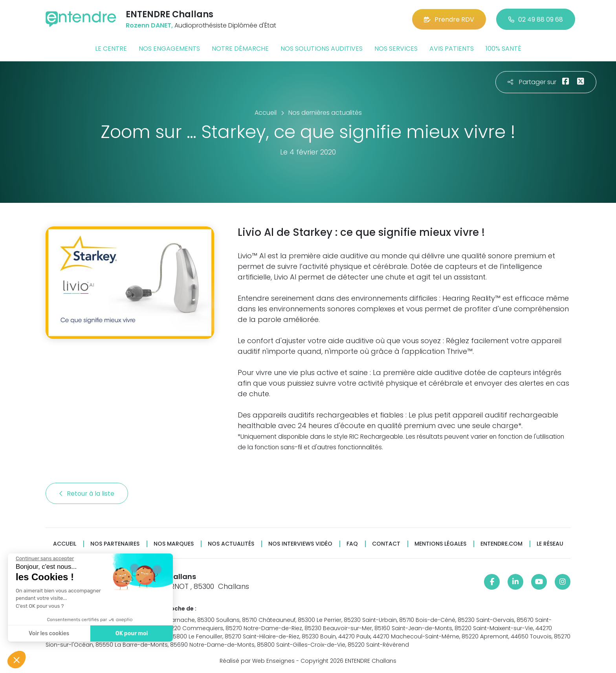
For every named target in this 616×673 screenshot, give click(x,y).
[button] (16, 660)
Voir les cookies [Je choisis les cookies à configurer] (49, 633)
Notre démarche (240, 49)
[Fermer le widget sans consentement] (44, 559)
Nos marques (174, 544)
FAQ (352, 544)
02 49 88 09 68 (536, 19)
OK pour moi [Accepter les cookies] (131, 633)
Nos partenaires (115, 544)
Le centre (111, 49)
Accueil (65, 544)
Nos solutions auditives (322, 49)
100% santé (503, 49)
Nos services (396, 49)
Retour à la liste (87, 494)
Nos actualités (231, 544)
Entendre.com (501, 544)
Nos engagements (169, 49)
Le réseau (550, 544)
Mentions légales (440, 544)
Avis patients (452, 49)
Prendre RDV (449, 19)
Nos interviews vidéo (300, 544)
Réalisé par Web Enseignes (257, 661)
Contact (386, 544)
